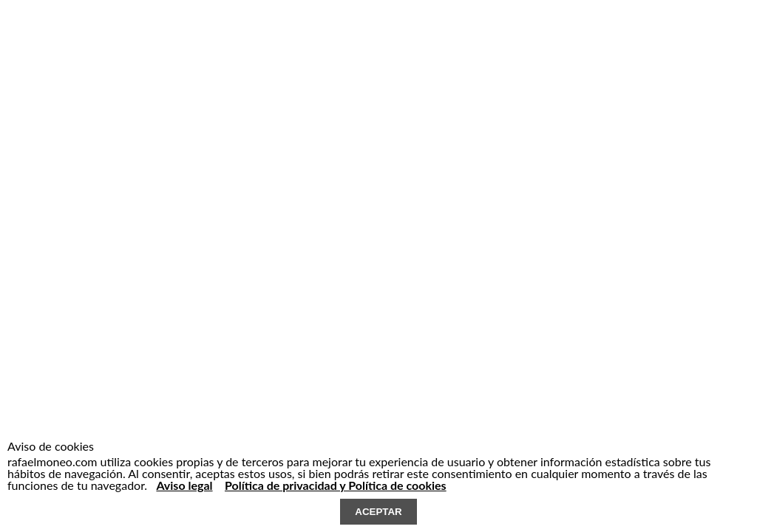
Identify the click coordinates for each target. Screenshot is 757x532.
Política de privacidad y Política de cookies (336, 485)
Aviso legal (184, 485)
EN (496, 45)
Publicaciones (348, 45)
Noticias (396, 45)
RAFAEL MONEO (108, 39)
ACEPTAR (378, 512)
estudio (254, 45)
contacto (437, 45)
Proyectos (295, 45)
